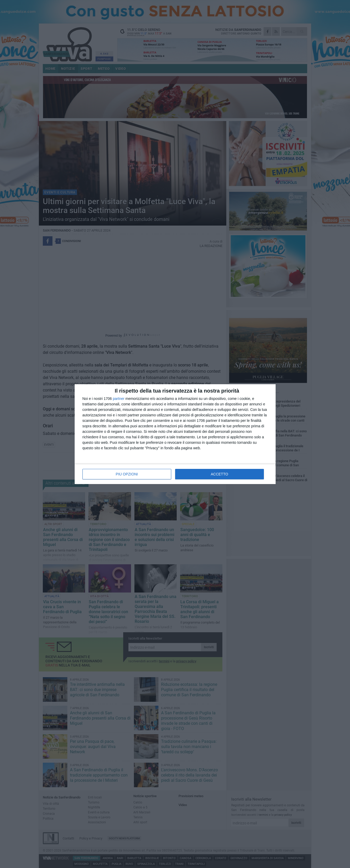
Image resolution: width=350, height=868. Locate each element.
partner (118, 399)
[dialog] (175, 434)
